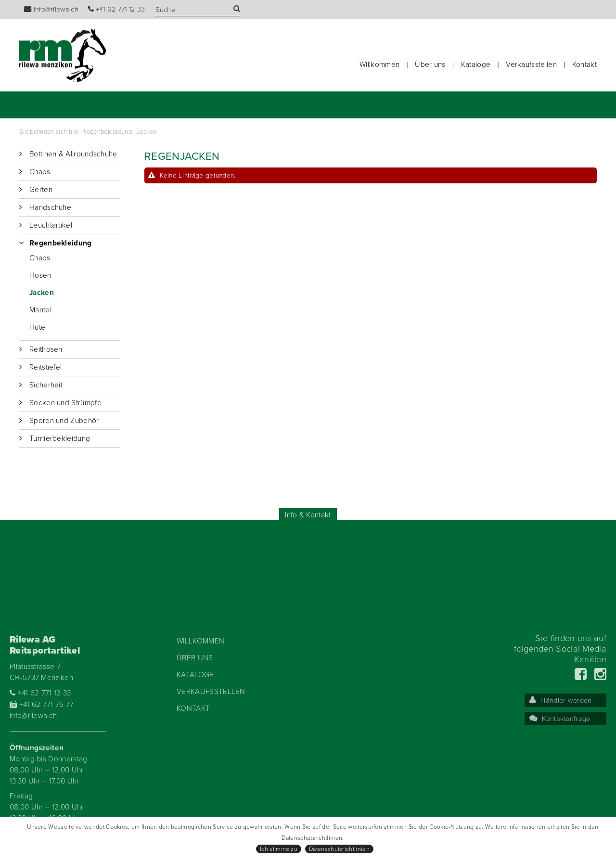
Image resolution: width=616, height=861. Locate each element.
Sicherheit (46, 385)
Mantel (40, 310)
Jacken (147, 132)
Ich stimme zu (279, 849)
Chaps (40, 172)
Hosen (40, 275)
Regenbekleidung (107, 132)
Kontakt (584, 64)
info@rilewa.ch (51, 9)
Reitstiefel (45, 367)
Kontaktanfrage (560, 719)
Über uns (430, 64)
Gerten (41, 190)
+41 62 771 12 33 (117, 9)
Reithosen (46, 349)
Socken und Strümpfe (65, 403)
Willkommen (379, 64)
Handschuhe (50, 207)
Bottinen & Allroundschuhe (73, 154)
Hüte (37, 327)
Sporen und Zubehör (64, 421)
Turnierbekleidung (60, 438)
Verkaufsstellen (531, 64)
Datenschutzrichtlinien (339, 849)
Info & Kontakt (308, 515)
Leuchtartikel (51, 225)
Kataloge (476, 64)
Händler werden (561, 700)
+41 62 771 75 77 (42, 705)
